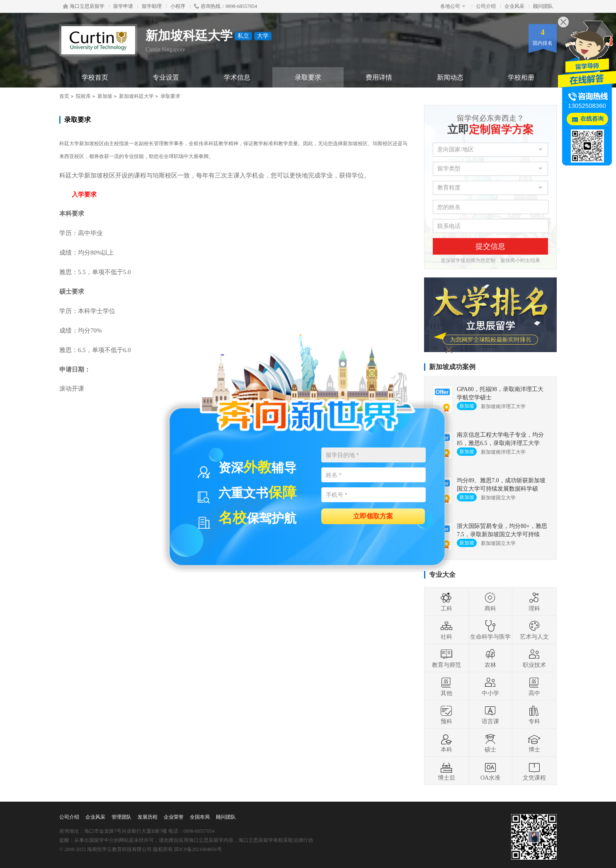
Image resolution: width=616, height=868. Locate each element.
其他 (446, 686)
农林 (490, 658)
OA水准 (490, 771)
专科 (534, 715)
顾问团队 (543, 6)
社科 (446, 630)
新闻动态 (450, 77)
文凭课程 (534, 771)
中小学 (490, 686)
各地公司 (453, 6)
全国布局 (200, 817)
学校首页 (95, 77)
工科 (446, 602)
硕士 (490, 743)
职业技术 (534, 658)
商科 (490, 602)
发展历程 (148, 817)
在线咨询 (592, 119)
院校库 (83, 96)
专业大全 (442, 575)
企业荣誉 (174, 817)
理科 (534, 602)
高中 (534, 686)
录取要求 (308, 77)
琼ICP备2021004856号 (198, 849)
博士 (534, 743)
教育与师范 (446, 658)
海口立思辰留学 (84, 6)
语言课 (490, 715)
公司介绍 (486, 6)
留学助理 (152, 6)
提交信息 (490, 246)
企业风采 (514, 6)
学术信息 (237, 77)
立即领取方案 (373, 516)
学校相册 (521, 77)
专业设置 (166, 77)
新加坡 (105, 96)
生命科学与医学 (490, 630)
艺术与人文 (534, 630)
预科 (446, 715)
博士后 (446, 771)
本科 (446, 743)
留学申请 (123, 6)
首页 (64, 96)
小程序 (178, 6)
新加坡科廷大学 (136, 96)
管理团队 (121, 817)
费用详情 (379, 77)
